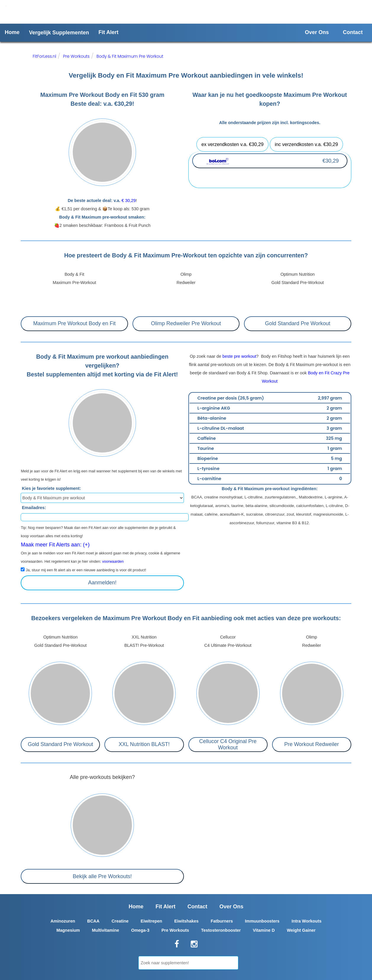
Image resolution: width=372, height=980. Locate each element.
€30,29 (331, 161)
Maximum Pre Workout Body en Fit (74, 323)
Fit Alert (108, 32)
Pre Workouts (76, 56)
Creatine (120, 921)
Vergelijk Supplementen (59, 33)
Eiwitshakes (186, 921)
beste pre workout (239, 356)
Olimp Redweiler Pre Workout (186, 323)
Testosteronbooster (221, 930)
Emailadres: (34, 508)
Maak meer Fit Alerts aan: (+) (55, 545)
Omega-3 (140, 930)
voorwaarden (113, 562)
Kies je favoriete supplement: (51, 488)
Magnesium (68, 930)
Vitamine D (264, 930)
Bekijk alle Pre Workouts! (102, 876)
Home (12, 32)
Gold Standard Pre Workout (298, 323)
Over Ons (317, 32)
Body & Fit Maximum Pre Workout (130, 56)
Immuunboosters (262, 921)
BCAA (93, 921)
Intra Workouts (307, 921)
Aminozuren (63, 921)
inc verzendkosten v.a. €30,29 (306, 144)
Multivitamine (106, 930)
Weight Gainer (301, 930)
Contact (353, 32)
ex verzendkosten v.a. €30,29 (232, 144)
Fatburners (222, 921)
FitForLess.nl (44, 56)
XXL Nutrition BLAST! (144, 744)
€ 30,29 (129, 201)
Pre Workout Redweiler (312, 744)
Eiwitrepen (152, 921)
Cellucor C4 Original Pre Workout (228, 744)
